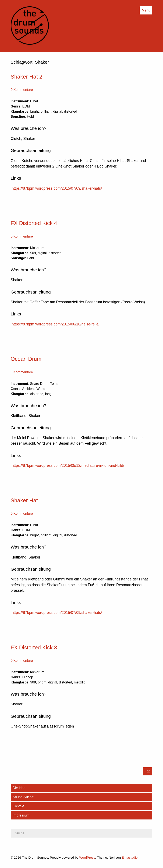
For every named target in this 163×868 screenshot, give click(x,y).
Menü (146, 10)
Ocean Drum (26, 359)
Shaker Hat (24, 500)
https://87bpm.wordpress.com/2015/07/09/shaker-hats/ (57, 188)
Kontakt (18, 806)
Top (148, 771)
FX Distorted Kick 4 (34, 223)
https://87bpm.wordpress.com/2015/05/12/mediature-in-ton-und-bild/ (68, 466)
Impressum (21, 815)
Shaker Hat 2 (26, 77)
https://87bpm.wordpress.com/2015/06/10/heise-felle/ (56, 324)
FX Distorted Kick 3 (34, 647)
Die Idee (19, 788)
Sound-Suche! (23, 797)
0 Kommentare (22, 90)
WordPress (87, 857)
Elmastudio (130, 857)
